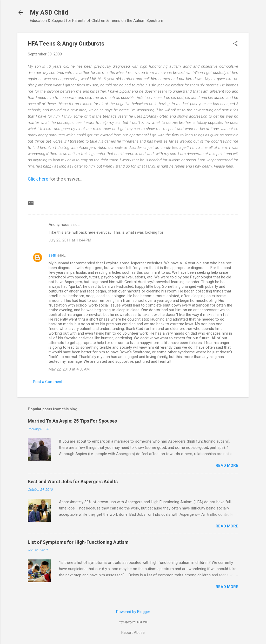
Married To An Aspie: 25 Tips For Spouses (72, 421)
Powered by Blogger (133, 612)
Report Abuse (133, 633)
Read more (227, 466)
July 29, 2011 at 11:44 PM (70, 240)
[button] (235, 44)
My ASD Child (49, 12)
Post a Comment (48, 382)
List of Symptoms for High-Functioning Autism (78, 542)
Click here (38, 179)
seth (52, 255)
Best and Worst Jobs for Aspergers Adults (73, 482)
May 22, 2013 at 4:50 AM (69, 369)
